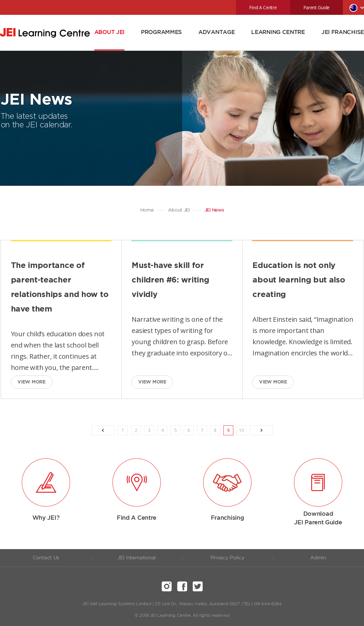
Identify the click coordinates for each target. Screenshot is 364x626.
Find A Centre (263, 7)
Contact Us (46, 558)
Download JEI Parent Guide (318, 518)
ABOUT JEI (109, 33)
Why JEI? (46, 518)
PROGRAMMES (161, 33)
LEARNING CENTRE (278, 33)
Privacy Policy (228, 558)
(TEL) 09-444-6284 (262, 604)
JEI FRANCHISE (343, 33)
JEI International (137, 558)
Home (147, 210)
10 (242, 430)
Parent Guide (316, 7)
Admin (318, 558)
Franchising (228, 518)
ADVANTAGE (216, 33)
